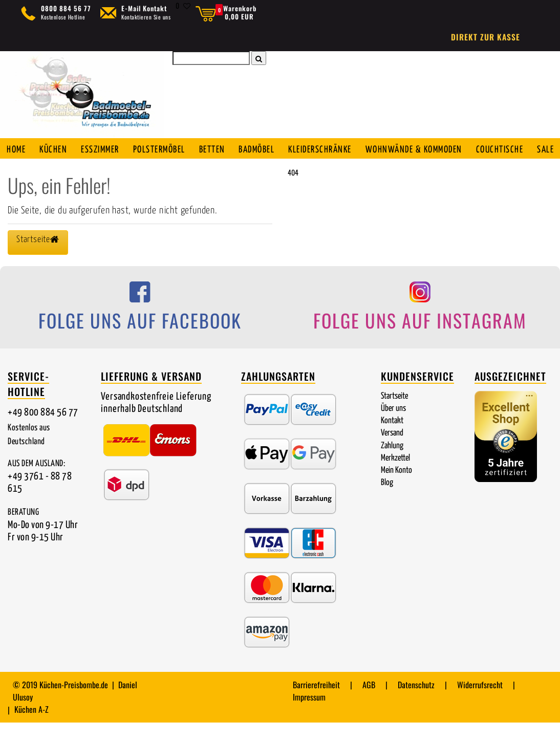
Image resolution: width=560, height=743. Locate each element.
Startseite (394, 417)
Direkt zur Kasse (486, 37)
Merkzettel (395, 479)
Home (17, 149)
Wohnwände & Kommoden (422, 149)
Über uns (393, 429)
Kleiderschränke (329, 149)
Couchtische (507, 149)
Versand (392, 454)
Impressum (309, 717)
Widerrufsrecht (480, 705)
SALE (16, 169)
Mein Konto (396, 491)
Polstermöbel (164, 149)
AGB (369, 705)
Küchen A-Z (31, 730)
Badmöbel (264, 149)
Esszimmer (103, 149)
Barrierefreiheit (316, 705)
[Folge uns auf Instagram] (420, 330)
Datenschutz (416, 705)
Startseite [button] (38, 260)
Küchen (55, 149)
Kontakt (392, 441)
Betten (218, 149)
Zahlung (392, 466)
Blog (387, 503)
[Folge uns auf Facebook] (140, 330)
